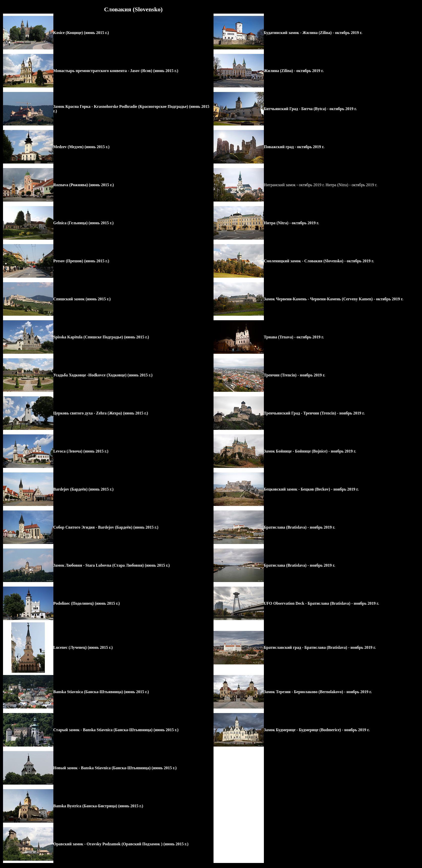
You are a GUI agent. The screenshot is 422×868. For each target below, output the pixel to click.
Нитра (270, 223)
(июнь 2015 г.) (96, 33)
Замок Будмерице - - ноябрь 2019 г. (317, 730)
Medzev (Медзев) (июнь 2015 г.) (81, 147)
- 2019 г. (311, 375)
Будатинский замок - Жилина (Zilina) (298, 33)
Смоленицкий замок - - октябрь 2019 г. (319, 261)
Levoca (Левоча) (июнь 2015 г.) (81, 451)
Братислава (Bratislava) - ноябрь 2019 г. (300, 527)
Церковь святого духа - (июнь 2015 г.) (101, 413)
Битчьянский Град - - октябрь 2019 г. (310, 109)
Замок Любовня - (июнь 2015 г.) (112, 565)
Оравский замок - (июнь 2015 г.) (121, 844)
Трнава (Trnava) (279, 337)
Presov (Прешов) (68, 261)
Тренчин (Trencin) (280, 375)
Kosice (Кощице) (68, 33)
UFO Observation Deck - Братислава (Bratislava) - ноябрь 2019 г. (322, 603)
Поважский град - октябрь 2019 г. (294, 147)
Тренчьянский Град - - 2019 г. (314, 413)
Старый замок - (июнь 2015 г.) (116, 730)
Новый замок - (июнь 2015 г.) (115, 768)
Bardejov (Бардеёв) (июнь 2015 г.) (83, 489)
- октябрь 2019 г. (347, 33)
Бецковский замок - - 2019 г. (311, 489)
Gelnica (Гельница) (71, 223)
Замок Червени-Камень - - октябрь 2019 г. (334, 299)
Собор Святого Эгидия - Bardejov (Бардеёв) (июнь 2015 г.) (106, 527)
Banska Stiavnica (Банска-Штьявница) (88, 692)
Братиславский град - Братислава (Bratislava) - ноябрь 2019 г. (320, 647)
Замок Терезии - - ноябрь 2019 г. (318, 692)
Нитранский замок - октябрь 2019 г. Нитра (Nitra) (307, 185)
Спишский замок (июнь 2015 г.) (82, 299)
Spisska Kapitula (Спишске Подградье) (88, 337)
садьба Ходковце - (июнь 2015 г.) (104, 375)
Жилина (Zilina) (278, 71)
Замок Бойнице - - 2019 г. (310, 451)
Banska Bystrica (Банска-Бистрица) (85, 806)
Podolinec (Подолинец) (74, 603)
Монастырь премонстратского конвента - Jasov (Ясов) (103, 71)
